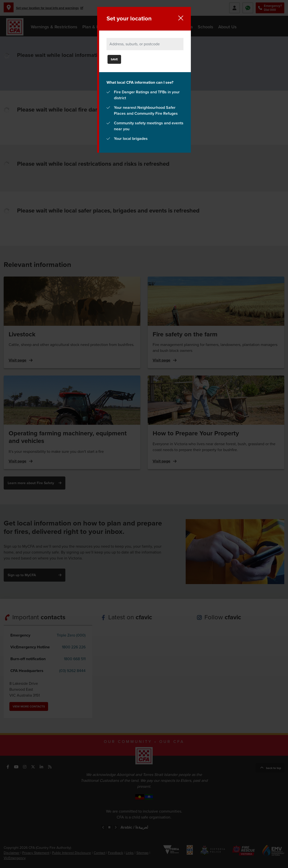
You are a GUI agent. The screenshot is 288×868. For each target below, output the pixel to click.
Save (114, 59)
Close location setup (181, 18)
